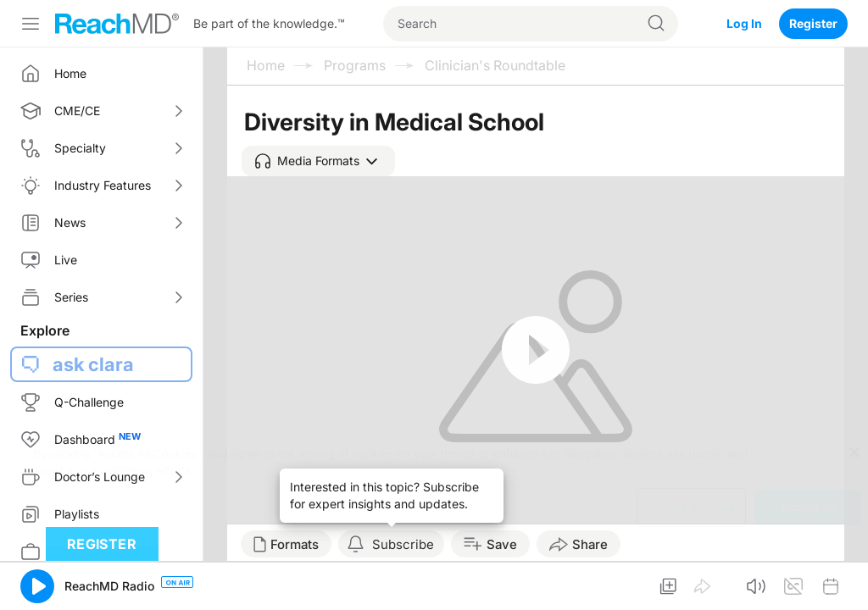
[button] (318, 161)
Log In (744, 23)
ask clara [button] (93, 364)
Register (813, 23)
